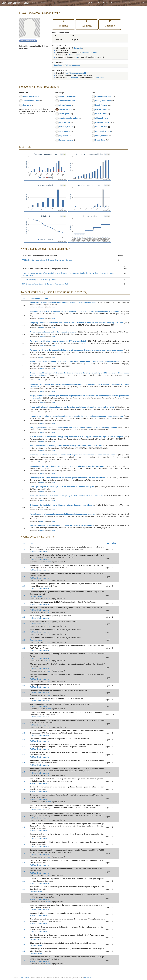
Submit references (130, 3)
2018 (23, 568)
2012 (23, 733)
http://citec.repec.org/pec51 (75, 73)
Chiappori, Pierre (102, 118)
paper (53, 307)
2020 (23, 844)
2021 (23, 624)
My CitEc (90, 3)
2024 (23, 937)
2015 (23, 549)
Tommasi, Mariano (66, 140)
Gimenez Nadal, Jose (31, 101)
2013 (23, 740)
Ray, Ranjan (64, 136)
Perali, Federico (65, 131)
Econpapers (42, 307)
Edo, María (27, 105)
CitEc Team (88, 978)
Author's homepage (72, 65)
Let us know (99, 78)
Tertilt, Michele (65, 122)
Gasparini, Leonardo (103, 122)
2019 (23, 603)
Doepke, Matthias (66, 109)
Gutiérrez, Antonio (66, 127)
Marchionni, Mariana (103, 131)
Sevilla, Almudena (102, 136)
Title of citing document (40, 299)
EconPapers (59, 65)
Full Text (33, 552)
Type (108, 543)
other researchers (74, 55)
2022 (23, 617)
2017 (23, 808)
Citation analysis (43, 552)
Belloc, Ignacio (65, 114)
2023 (23, 586)
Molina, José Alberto (31, 96)
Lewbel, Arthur (101, 114)
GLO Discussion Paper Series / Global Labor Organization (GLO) (45, 284)
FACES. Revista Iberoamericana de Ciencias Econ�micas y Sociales (47, 260)
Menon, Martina (101, 127)
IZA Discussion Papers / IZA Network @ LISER (39, 280)
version (48, 562)
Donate (105, 3)
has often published (89, 53)
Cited (115, 543)
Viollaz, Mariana (65, 105)
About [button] (142, 3)
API (98, 3)
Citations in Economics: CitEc (15, 3)
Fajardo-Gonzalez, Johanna (69, 118)
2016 (23, 789)
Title (32, 543)
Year (24, 299)
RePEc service (25, 978)
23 (77, 57)
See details (78, 48)
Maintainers (115, 3)
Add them (74, 78)
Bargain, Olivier (101, 109)
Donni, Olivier (100, 140)
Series (43, 3)
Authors (35, 3)
